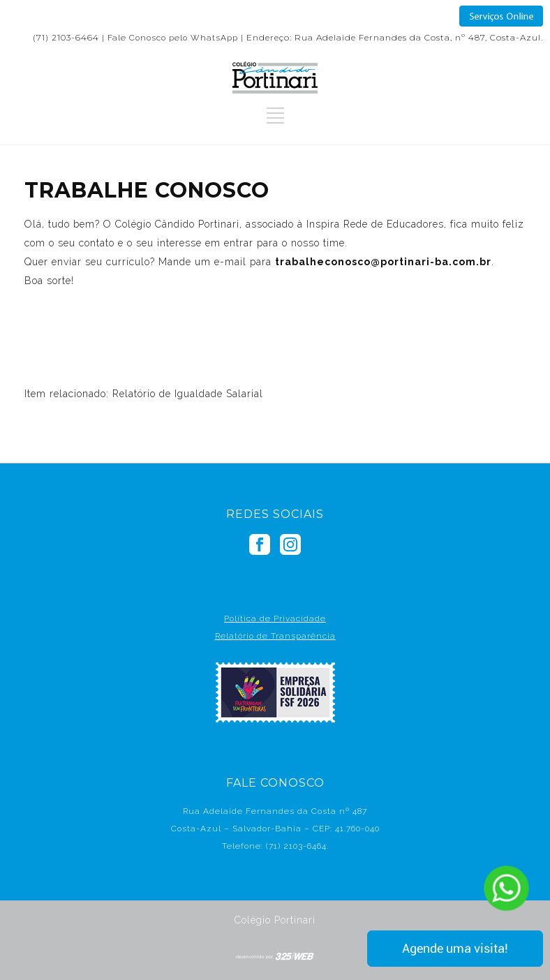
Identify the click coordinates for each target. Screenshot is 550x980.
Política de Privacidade (275, 618)
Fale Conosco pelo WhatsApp (173, 38)
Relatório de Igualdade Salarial (188, 394)
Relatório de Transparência (275, 636)
